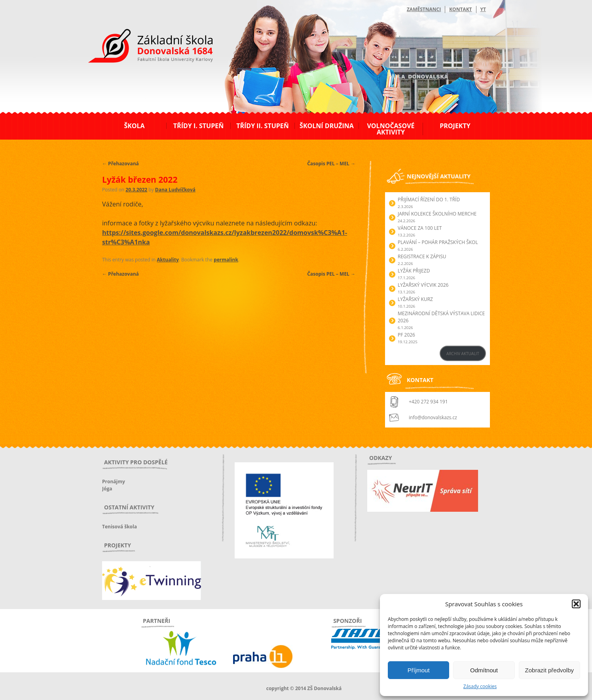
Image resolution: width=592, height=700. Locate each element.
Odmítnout (484, 670)
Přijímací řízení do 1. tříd (429, 200)
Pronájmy (114, 481)
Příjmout (419, 670)
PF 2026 (406, 335)
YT (483, 9)
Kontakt (460, 9)
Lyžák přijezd (414, 271)
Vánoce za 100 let (420, 228)
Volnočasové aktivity (391, 129)
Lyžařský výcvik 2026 (423, 285)
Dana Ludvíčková (175, 190)
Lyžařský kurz (415, 299)
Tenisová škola (120, 527)
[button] (576, 604)
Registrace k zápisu (422, 256)
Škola (134, 126)
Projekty (455, 126)
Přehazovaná (120, 164)
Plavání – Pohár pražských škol (438, 242)
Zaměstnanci (424, 9)
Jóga (107, 489)
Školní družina (327, 126)
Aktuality (168, 260)
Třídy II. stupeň (263, 126)
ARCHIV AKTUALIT (463, 354)
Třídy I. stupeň (198, 126)
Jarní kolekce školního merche (437, 214)
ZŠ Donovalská (145, 47)
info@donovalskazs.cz (433, 417)
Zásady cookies (480, 686)
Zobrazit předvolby (549, 670)
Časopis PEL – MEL (331, 164)
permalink (226, 260)
